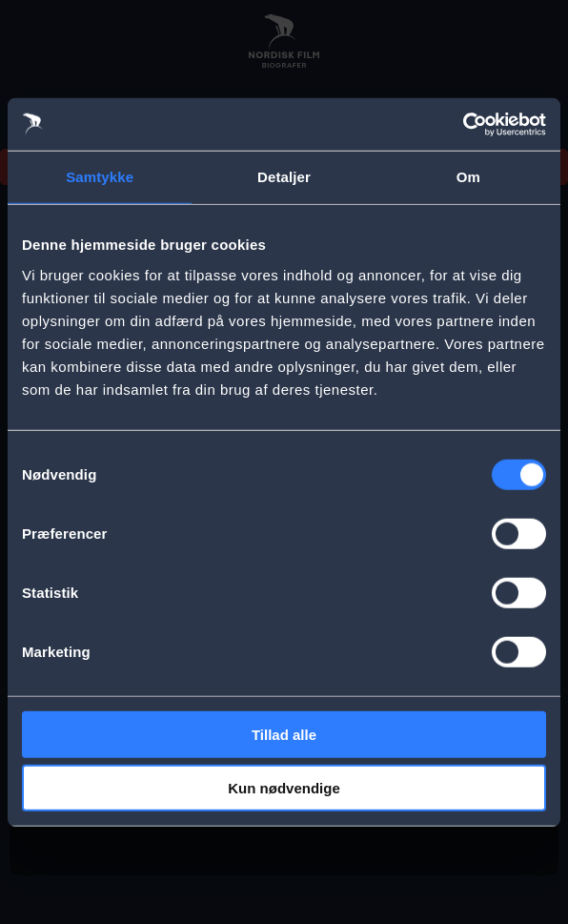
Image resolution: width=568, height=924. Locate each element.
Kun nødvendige (284, 788)
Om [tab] (468, 177)
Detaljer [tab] (284, 177)
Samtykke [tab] (100, 177)
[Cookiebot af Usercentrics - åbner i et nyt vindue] (463, 124)
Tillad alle (284, 734)
